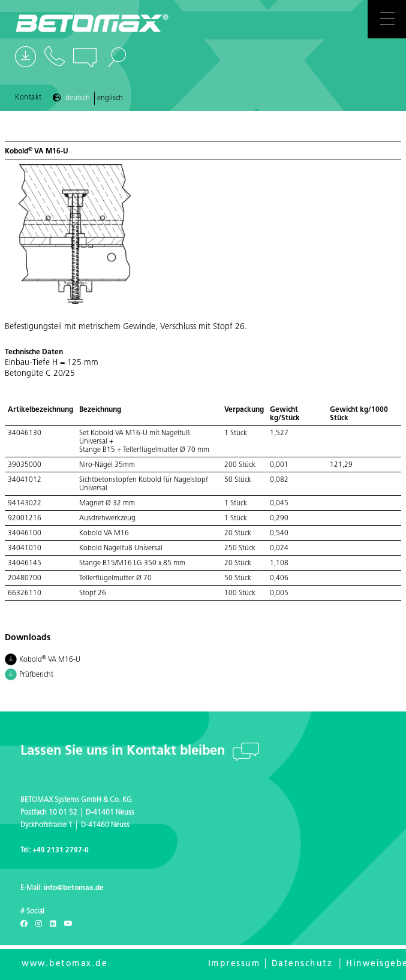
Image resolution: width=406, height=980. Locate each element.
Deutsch (78, 98)
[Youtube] (68, 924)
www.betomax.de (64, 964)
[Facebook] (24, 924)
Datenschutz (302, 964)
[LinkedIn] (53, 924)
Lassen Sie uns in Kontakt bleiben (124, 751)
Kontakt (28, 98)
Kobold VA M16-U (43, 661)
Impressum (234, 964)
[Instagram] (39, 924)
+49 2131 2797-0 (61, 851)
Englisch (110, 98)
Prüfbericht (29, 676)
